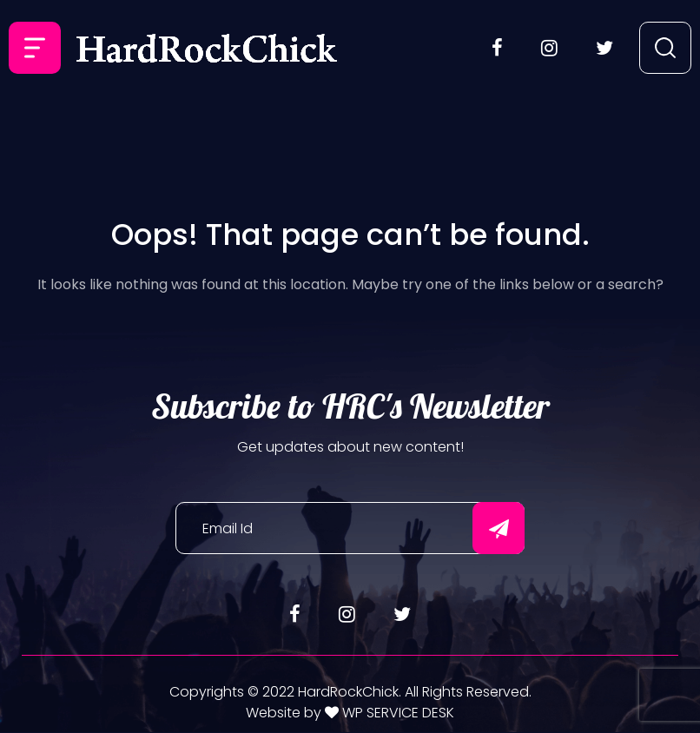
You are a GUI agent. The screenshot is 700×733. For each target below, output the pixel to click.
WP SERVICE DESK (396, 713)
